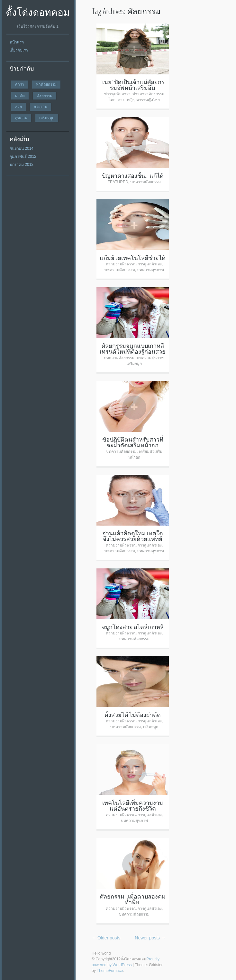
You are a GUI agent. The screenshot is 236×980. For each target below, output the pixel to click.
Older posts (106, 938)
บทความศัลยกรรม (145, 182)
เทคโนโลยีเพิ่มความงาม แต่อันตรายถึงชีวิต (133, 805)
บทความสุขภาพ (150, 270)
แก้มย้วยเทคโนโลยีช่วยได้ (133, 258)
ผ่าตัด (20, 95)
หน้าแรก (17, 42)
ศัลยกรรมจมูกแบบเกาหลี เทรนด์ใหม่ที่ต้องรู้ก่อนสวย (133, 348)
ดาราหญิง (126, 100)
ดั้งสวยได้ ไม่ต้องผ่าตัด (133, 715)
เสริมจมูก (47, 118)
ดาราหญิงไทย (148, 100)
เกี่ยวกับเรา (19, 50)
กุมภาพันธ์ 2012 (23, 157)
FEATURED (118, 182)
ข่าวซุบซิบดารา (117, 94)
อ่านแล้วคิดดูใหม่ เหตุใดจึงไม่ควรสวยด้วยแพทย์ (133, 536)
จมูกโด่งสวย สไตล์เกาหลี (133, 627)
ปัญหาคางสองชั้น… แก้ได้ (133, 176)
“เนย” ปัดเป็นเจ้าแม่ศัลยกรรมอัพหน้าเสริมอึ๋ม (133, 85)
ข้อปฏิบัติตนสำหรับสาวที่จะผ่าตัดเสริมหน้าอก (133, 442)
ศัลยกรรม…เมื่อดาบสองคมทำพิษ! (133, 899)
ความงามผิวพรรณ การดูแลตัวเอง (134, 264)
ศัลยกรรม (45, 95)
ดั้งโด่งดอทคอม (38, 12)
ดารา (20, 84)
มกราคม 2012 (22, 165)
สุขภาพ (21, 118)
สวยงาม (41, 106)
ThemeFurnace (110, 971)
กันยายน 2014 (22, 148)
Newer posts (150, 938)
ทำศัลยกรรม (46, 84)
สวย (18, 106)
